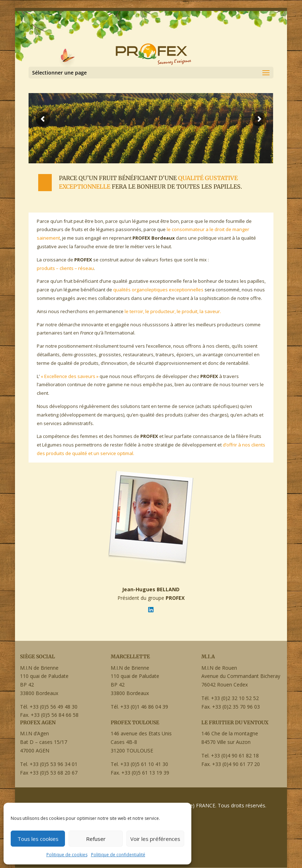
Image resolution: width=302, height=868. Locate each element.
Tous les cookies (38, 839)
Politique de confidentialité (118, 855)
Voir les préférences (155, 839)
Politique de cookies (67, 855)
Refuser (96, 839)
